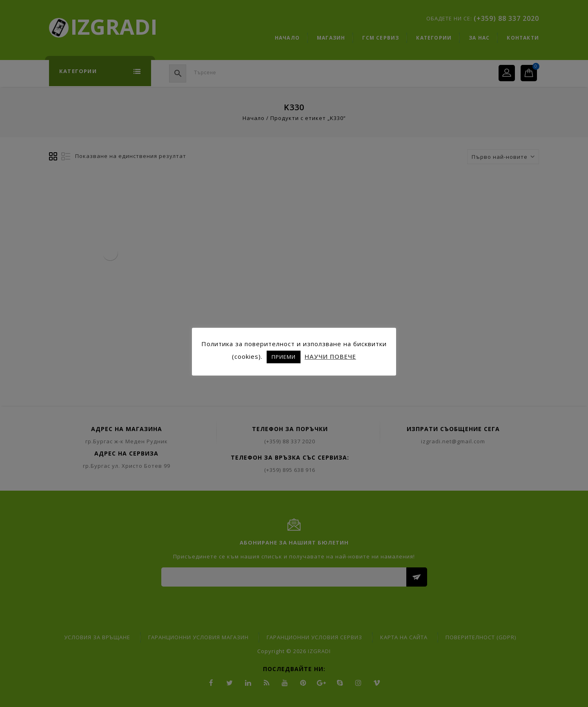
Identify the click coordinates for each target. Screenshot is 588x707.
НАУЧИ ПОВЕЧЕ (330, 356)
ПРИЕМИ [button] (284, 357)
